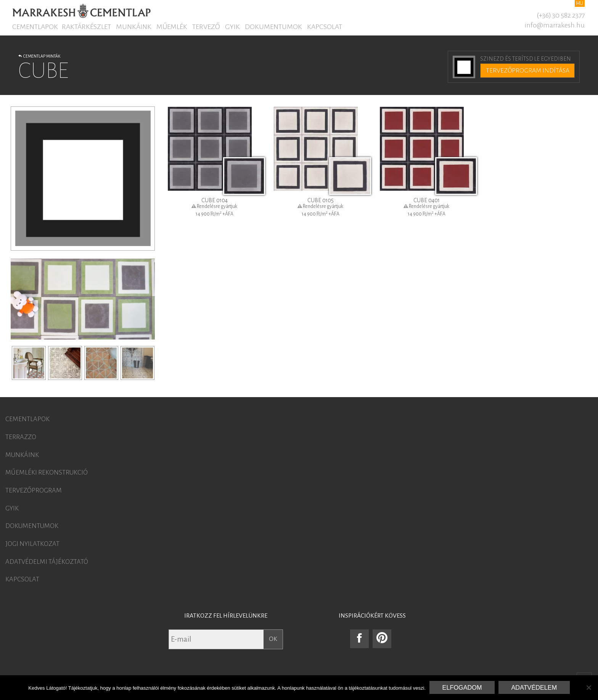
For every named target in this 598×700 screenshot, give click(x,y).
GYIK (232, 27)
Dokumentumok (273, 27)
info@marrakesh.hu (555, 25)
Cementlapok (35, 27)
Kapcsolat (325, 27)
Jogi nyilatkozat (32, 544)
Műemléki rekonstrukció (47, 473)
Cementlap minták (39, 56)
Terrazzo (21, 437)
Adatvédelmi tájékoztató (47, 562)
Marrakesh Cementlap (81, 11)
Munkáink (134, 27)
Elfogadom (462, 687)
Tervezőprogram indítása (528, 71)
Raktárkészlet (86, 27)
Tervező (206, 27)
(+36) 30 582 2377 (561, 15)
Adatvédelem (534, 687)
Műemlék (172, 27)
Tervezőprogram (34, 491)
